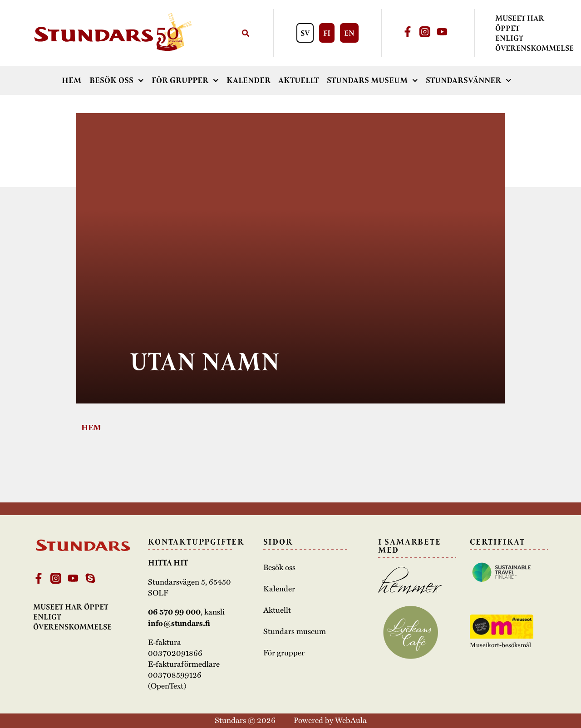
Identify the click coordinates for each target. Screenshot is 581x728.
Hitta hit (168, 563)
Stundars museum (372, 80)
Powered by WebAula (330, 720)
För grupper (185, 80)
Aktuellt (298, 80)
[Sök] (245, 33)
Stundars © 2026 (245, 720)
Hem (71, 80)
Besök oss (117, 80)
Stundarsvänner (469, 80)
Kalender (249, 80)
